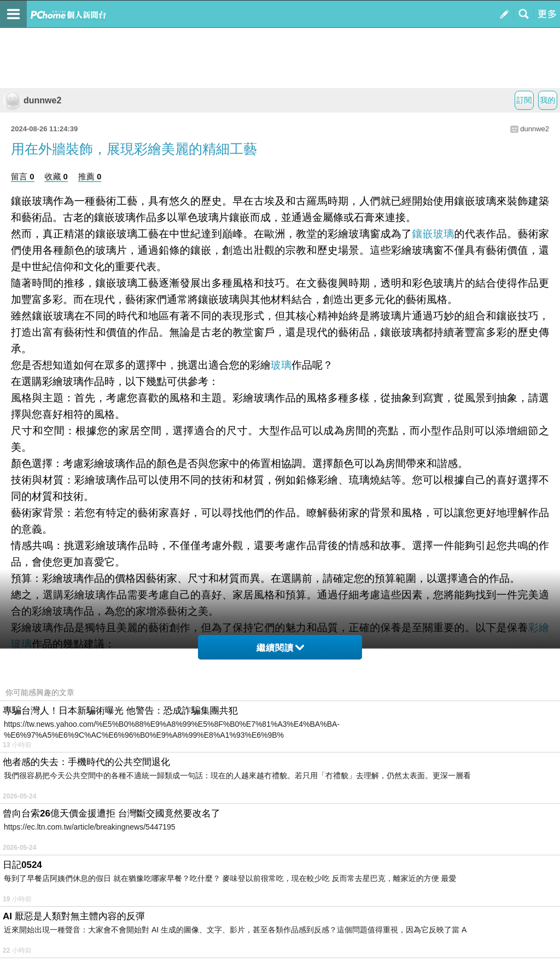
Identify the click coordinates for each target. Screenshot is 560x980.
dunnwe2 (32, 100)
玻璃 (281, 365)
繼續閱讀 (280, 648)
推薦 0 (90, 176)
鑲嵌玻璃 (433, 234)
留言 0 (23, 176)
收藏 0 (56, 176)
